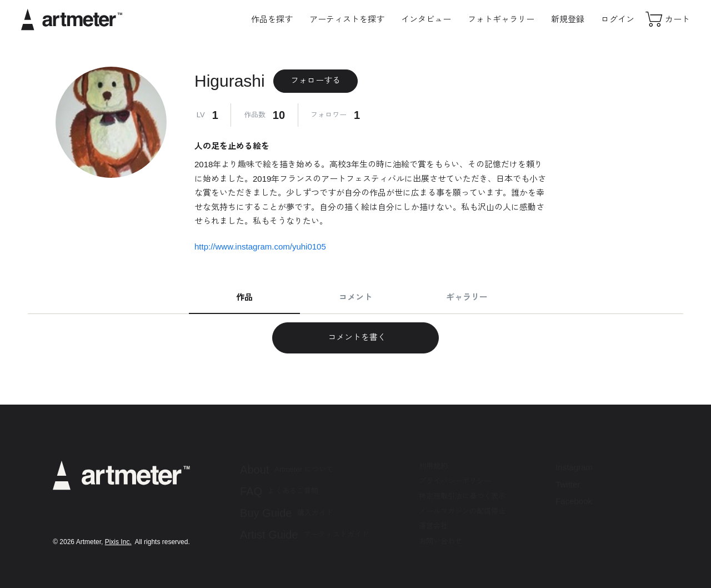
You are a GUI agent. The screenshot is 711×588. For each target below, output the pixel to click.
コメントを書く (355, 337)
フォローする (316, 80)
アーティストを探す (347, 19)
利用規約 (433, 466)
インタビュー (426, 19)
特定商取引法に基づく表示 (462, 496)
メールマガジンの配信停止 (462, 511)
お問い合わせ (440, 541)
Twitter (568, 484)
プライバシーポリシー (455, 481)
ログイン (618, 19)
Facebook (574, 501)
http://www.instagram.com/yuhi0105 (260, 246)
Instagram (574, 467)
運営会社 (433, 526)
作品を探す (272, 19)
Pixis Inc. (118, 542)
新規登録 (568, 19)
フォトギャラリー (501, 19)
